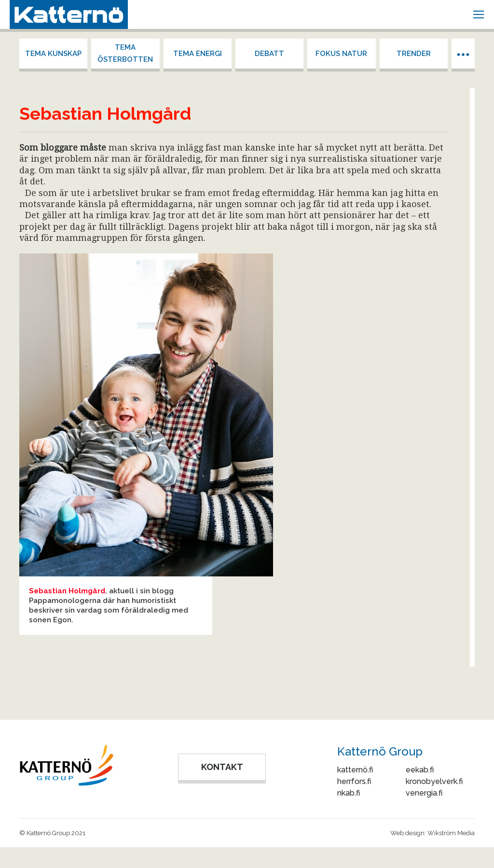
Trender (414, 54)
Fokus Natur (341, 54)
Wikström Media (451, 833)
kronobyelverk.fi (434, 781)
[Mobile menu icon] (479, 14)
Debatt (269, 54)
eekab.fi (420, 770)
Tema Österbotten (125, 53)
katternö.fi (355, 770)
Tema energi (198, 54)
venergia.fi (424, 793)
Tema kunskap (53, 54)
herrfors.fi (354, 781)
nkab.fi (349, 793)
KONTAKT (222, 767)
